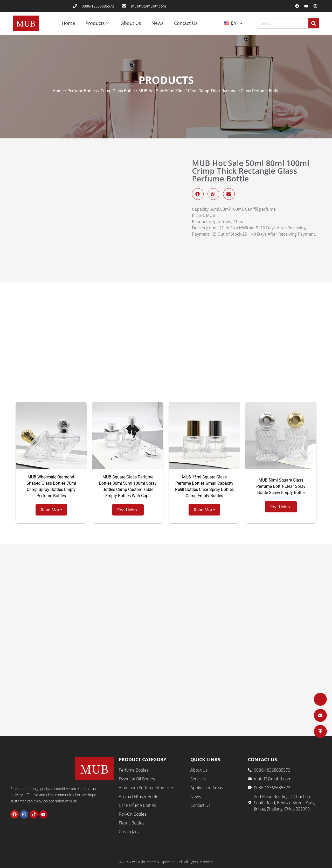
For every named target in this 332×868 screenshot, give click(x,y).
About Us (131, 23)
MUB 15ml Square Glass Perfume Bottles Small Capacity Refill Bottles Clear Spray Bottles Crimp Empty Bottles (204, 486)
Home (68, 23)
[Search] (314, 23)
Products (97, 23)
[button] (198, 195)
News (158, 23)
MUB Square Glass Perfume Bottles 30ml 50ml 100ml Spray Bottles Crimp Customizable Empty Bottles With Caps (128, 486)
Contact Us (186, 23)
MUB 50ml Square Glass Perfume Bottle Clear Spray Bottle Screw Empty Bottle (281, 486)
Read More (51, 510)
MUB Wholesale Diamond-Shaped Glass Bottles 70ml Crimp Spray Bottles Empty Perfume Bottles (51, 486)
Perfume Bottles (82, 91)
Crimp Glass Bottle (118, 91)
